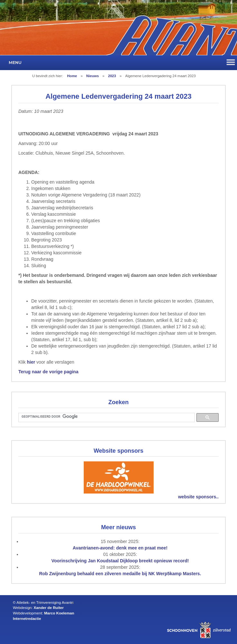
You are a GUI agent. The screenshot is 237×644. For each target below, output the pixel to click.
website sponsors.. (198, 497)
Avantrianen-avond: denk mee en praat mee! (120, 548)
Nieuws (93, 76)
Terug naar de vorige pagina (48, 372)
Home (72, 76)
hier (31, 362)
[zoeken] (106, 417)
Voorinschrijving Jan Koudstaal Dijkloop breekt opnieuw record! (120, 561)
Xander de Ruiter (49, 608)
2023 (112, 76)
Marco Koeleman (59, 613)
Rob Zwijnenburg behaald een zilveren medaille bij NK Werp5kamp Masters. (120, 574)
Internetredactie (27, 618)
